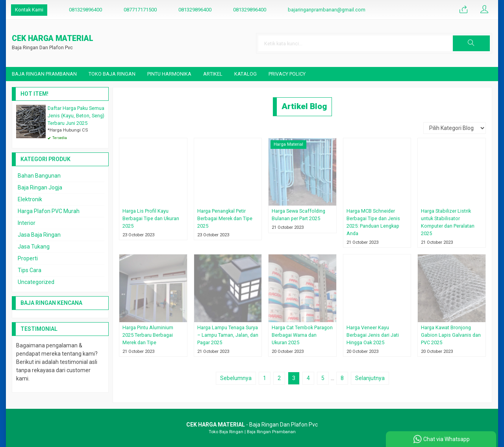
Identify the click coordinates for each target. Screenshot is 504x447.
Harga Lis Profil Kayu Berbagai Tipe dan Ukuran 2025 (151, 218)
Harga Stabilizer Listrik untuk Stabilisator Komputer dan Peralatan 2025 (448, 222)
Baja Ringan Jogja (40, 187)
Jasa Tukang (34, 247)
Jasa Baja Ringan (39, 235)
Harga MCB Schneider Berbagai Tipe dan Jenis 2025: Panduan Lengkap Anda (373, 222)
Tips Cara (30, 270)
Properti (28, 258)
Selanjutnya (370, 378)
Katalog (246, 74)
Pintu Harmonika (169, 74)
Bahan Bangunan (39, 176)
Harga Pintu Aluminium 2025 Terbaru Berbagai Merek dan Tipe (148, 335)
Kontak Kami (29, 10)
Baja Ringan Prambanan (44, 74)
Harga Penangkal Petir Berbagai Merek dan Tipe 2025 (225, 218)
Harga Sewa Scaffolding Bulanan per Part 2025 (298, 215)
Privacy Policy (287, 74)
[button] (471, 43)
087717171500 (140, 10)
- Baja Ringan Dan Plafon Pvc (252, 425)
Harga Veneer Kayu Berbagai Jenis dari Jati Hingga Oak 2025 (373, 335)
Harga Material (288, 144)
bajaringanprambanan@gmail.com (327, 10)
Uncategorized (36, 282)
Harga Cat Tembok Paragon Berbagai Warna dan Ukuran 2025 (302, 335)
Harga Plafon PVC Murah (49, 211)
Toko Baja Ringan (112, 74)
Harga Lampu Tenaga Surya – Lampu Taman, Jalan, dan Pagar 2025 (228, 335)
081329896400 (85, 10)
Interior (27, 223)
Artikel (213, 74)
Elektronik (30, 199)
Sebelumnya (236, 378)
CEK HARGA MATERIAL (53, 39)
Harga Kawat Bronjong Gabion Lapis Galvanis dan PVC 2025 (451, 335)
